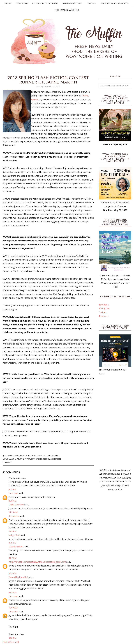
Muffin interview (26, 459)
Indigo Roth (14, 535)
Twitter (103, 312)
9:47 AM (12, 592)
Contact (92, 3)
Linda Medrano (16, 505)
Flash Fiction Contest (48, 456)
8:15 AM (12, 489)
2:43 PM (12, 531)
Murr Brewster (16, 547)
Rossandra (14, 516)
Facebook (104, 305)
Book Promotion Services (115, 3)
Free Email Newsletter (67, 10)
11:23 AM (13, 512)
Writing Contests (73, 3)
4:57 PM (12, 573)
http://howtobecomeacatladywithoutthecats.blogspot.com (37, 562)
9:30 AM (12, 501)
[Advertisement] (115, 422)
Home (8, 3)
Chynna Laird (12, 456)
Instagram (104, 308)
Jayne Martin (9, 459)
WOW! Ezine (22, 3)
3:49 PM (12, 543)
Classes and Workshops (45, 3)
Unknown (13, 493)
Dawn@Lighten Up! (18, 577)
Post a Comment (11, 642)
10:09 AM (13, 608)
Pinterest (104, 316)
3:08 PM (12, 638)
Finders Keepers (28, 456)
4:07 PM (12, 558)
